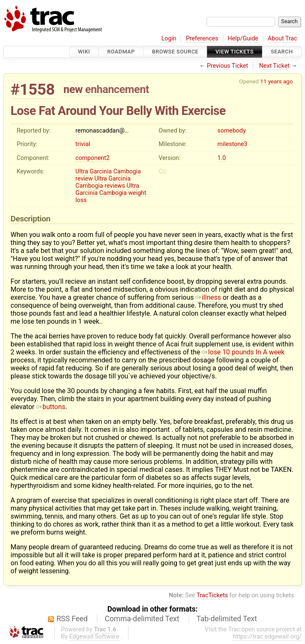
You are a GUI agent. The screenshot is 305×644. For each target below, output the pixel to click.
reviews (115, 186)
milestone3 (232, 144)
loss (81, 200)
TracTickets (212, 595)
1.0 (222, 158)
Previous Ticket (227, 66)
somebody (231, 131)
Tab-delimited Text (227, 619)
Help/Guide (243, 39)
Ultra (82, 172)
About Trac (283, 39)
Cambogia (127, 172)
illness (208, 297)
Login (169, 39)
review (84, 179)
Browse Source (175, 52)
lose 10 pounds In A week (243, 352)
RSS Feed (72, 619)
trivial (83, 144)
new (73, 89)
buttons (51, 407)
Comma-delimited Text (142, 619)
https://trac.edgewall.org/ (267, 637)
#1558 (33, 89)
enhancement (117, 89)
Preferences (202, 39)
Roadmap (121, 52)
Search (282, 52)
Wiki (84, 52)
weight (137, 193)
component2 (92, 158)
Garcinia (101, 172)
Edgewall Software (94, 637)
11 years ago (277, 81)
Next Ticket (274, 66)
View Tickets (235, 52)
